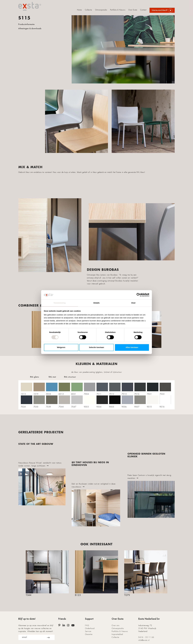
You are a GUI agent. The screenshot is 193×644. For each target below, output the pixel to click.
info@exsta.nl (144, 640)
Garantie (89, 634)
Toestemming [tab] (60, 303)
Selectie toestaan (97, 347)
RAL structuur (70, 377)
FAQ (87, 625)
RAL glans (35, 377)
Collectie (88, 10)
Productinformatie (26, 24)
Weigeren (61, 347)
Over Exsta (133, 10)
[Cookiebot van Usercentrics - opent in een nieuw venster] (138, 295)
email (36, 637)
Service (88, 631)
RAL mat (52, 377)
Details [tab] (96, 303)
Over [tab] (133, 303)
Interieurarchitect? (160, 10)
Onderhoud (90, 628)
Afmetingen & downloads (30, 28)
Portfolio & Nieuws (118, 10)
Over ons (116, 625)
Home (79, 10)
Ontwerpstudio (101, 10)
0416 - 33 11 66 (146, 637)
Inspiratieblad (117, 634)
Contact (143, 10)
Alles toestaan (132, 347)
